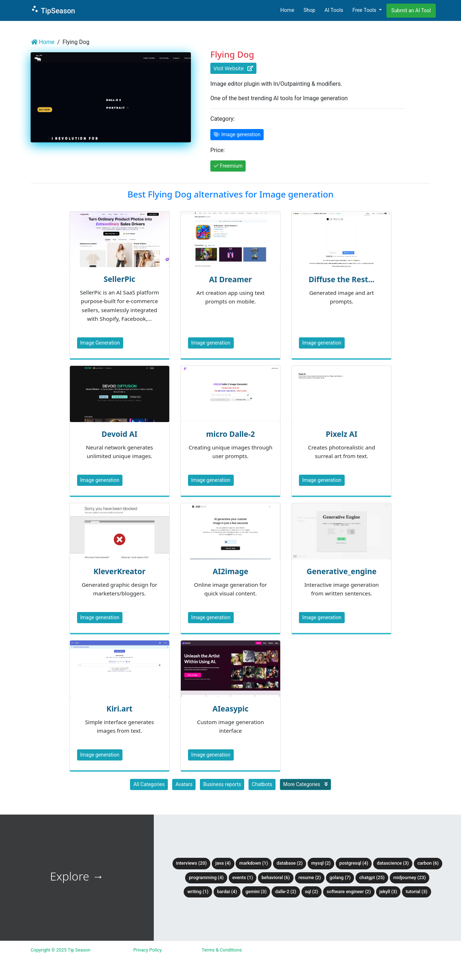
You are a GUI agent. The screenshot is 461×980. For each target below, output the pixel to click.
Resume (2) (310, 877)
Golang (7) (340, 877)
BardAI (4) (227, 892)
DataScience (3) (393, 863)
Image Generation (100, 343)
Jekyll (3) (388, 892)
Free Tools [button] (365, 10)
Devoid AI (119, 434)
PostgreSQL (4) (354, 863)
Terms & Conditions (222, 950)
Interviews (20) (191, 863)
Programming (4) (206, 877)
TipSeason (53, 10)
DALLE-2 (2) (286, 892)
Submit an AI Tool (411, 10)
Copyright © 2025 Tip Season (61, 950)
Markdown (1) (254, 863)
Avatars (184, 784)
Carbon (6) (428, 863)
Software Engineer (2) (349, 892)
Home (287, 10)
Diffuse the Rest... (342, 279)
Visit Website (233, 68)
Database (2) (290, 863)
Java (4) (223, 863)
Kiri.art (120, 709)
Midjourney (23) (410, 877)
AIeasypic (230, 709)
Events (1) (243, 877)
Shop (310, 10)
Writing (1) (198, 892)
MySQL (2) (321, 863)
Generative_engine (341, 571)
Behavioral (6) (276, 877)
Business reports (222, 784)
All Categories (149, 784)
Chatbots (262, 784)
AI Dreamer (231, 279)
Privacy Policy (147, 950)
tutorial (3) (416, 892)
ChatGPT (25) (372, 877)
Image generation (211, 343)
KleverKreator (119, 571)
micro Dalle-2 (230, 434)
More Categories (305, 784)
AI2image (231, 571)
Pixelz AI (342, 434)
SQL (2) (312, 892)
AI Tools (334, 10)
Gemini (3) (256, 892)
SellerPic (120, 279)
